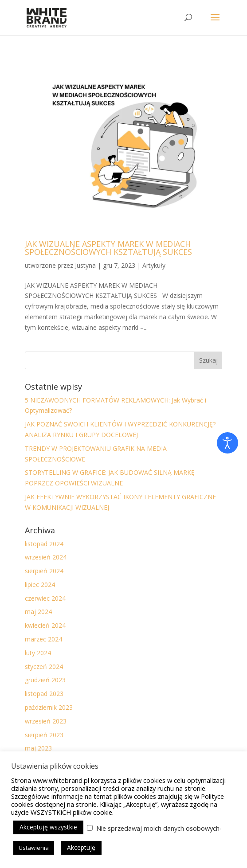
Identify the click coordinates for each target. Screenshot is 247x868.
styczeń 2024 (44, 667)
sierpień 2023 (44, 735)
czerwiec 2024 (45, 598)
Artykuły (154, 265)
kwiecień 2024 (45, 625)
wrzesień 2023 (46, 721)
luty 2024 (38, 653)
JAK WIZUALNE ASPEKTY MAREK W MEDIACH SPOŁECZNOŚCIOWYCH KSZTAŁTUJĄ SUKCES (108, 248)
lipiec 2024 (40, 585)
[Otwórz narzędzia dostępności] (227, 443)
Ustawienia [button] (34, 848)
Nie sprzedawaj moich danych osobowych (158, 828)
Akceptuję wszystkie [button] (48, 827)
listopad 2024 (44, 544)
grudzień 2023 (45, 680)
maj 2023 (38, 748)
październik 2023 (49, 707)
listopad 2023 (44, 694)
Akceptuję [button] (81, 847)
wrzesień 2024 (46, 557)
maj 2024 (38, 612)
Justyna (85, 265)
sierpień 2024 (44, 571)
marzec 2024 (43, 639)
